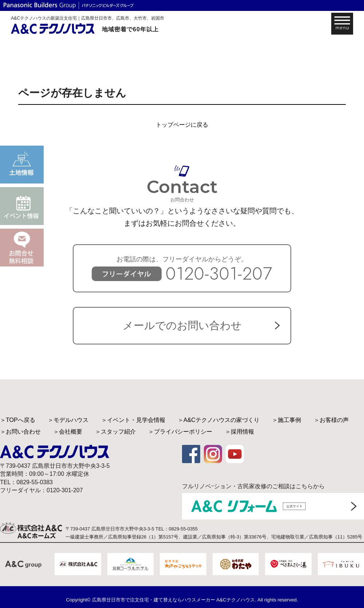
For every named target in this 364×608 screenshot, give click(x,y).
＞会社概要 (68, 432)
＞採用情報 (240, 432)
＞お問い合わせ (20, 432)
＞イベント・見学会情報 (133, 420)
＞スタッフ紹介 (115, 432)
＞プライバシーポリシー (180, 432)
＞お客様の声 (331, 420)
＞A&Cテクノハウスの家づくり (219, 420)
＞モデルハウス (68, 420)
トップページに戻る (182, 125)
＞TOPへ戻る (18, 420)
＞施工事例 (286, 420)
